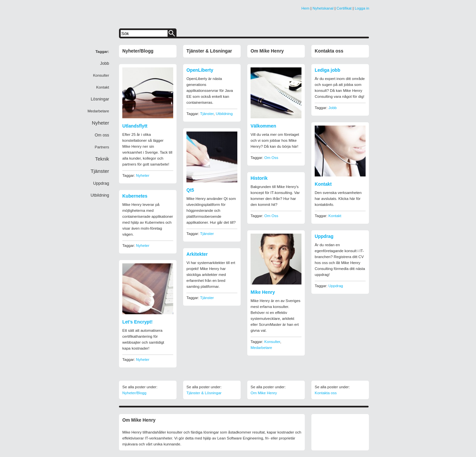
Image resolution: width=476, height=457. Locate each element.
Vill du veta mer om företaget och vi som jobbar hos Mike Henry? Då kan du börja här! (275, 140)
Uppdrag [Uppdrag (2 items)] (101, 183)
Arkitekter (197, 254)
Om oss (271, 158)
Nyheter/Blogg (138, 51)
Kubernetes (135, 196)
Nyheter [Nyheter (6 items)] (100, 123)
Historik (259, 178)
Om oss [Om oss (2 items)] (102, 135)
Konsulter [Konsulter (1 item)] (101, 75)
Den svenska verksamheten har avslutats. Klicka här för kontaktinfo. (338, 199)
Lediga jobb (327, 70)
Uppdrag (324, 236)
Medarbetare (261, 348)
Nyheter (143, 175)
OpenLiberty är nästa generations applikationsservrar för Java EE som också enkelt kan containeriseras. (210, 91)
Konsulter (272, 342)
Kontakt (323, 184)
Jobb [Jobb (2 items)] (105, 63)
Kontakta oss (329, 51)
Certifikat (344, 8)
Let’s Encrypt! (138, 322)
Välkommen (263, 126)
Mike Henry (263, 292)
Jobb (333, 108)
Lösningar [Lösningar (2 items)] (100, 99)
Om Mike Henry (267, 51)
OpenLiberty (200, 70)
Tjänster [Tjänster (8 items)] (100, 171)
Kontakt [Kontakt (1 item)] (103, 87)
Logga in (362, 8)
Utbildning (224, 114)
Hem (305, 8)
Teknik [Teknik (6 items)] (102, 159)
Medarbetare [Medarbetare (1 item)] (98, 111)
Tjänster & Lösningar (209, 51)
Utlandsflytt (135, 126)
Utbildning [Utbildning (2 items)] (100, 195)
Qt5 (190, 190)
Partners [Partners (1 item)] (102, 147)
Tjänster (207, 114)
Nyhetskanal (323, 8)
